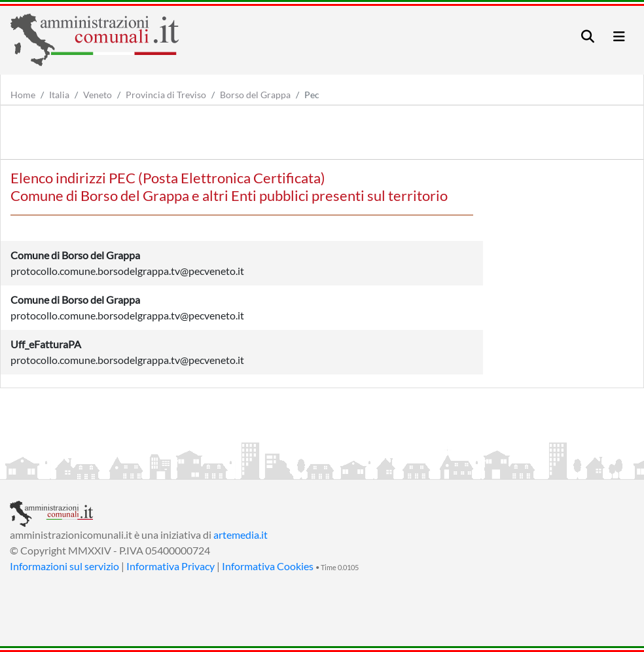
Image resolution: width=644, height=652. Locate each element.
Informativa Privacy (170, 566)
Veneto (98, 95)
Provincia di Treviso (166, 95)
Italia (59, 95)
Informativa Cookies (268, 566)
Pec (312, 95)
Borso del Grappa (255, 95)
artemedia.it (241, 534)
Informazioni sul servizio (64, 566)
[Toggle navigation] (588, 36)
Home (23, 95)
